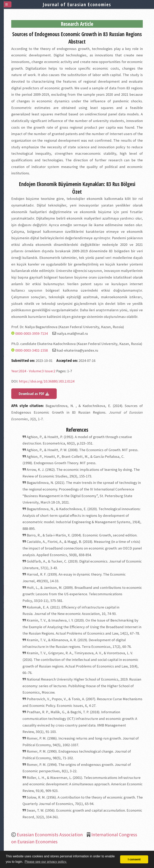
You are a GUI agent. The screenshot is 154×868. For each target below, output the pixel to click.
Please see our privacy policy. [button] (46, 862)
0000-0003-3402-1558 (31, 350)
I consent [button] (134, 859)
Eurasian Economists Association (50, 835)
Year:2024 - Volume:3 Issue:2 (33, 371)
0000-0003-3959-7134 (31, 333)
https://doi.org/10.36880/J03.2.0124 (47, 381)
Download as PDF (34, 393)
